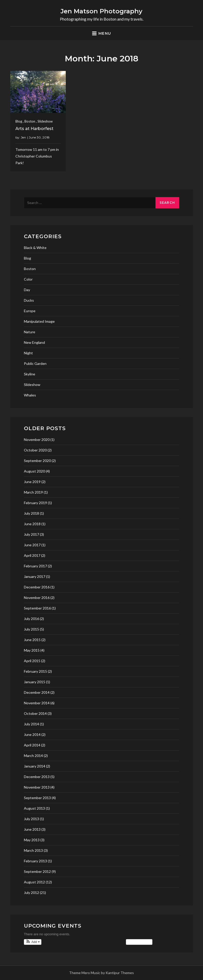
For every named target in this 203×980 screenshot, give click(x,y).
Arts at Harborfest (34, 129)
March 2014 (33, 756)
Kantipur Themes (120, 973)
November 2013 (37, 787)
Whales (30, 395)
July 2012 (31, 893)
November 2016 (37, 598)
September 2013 (37, 798)
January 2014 (35, 766)
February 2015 (35, 671)
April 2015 (32, 661)
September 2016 (37, 608)
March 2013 (33, 850)
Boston (30, 121)
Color (28, 279)
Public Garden (35, 363)
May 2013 (32, 840)
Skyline (30, 374)
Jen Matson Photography (101, 11)
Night (28, 353)
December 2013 (37, 777)
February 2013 (35, 861)
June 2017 (32, 545)
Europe (30, 311)
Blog (19, 121)
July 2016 (31, 619)
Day (27, 290)
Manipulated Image (39, 321)
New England (34, 342)
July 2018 (31, 513)
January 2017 (35, 576)
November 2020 (37, 440)
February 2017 (35, 566)
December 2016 (37, 587)
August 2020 (34, 471)
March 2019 (33, 492)
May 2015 (32, 650)
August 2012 (34, 882)
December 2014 (37, 692)
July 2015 (31, 629)
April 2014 (32, 745)
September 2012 (37, 871)
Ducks (29, 300)
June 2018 (32, 524)
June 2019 (32, 482)
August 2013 (34, 808)
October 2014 (35, 713)
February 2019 (35, 503)
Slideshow (45, 121)
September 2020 (37, 461)
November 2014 (37, 703)
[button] (33, 942)
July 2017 (31, 534)
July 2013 (31, 819)
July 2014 (31, 724)
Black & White (35, 248)
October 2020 (35, 450)
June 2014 (32, 734)
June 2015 (32, 640)
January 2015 (35, 682)
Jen (23, 137)
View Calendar (139, 942)
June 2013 (32, 829)
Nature (30, 332)
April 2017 (32, 555)
